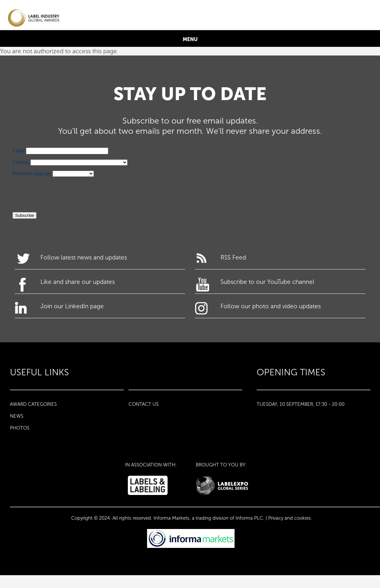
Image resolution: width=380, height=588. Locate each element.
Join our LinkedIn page (72, 306)
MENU (190, 39)
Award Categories (33, 404)
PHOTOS (20, 428)
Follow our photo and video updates (271, 306)
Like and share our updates (78, 282)
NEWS (17, 416)
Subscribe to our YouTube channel (267, 282)
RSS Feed (233, 257)
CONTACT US (144, 404)
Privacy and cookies (289, 518)
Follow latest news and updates (84, 257)
